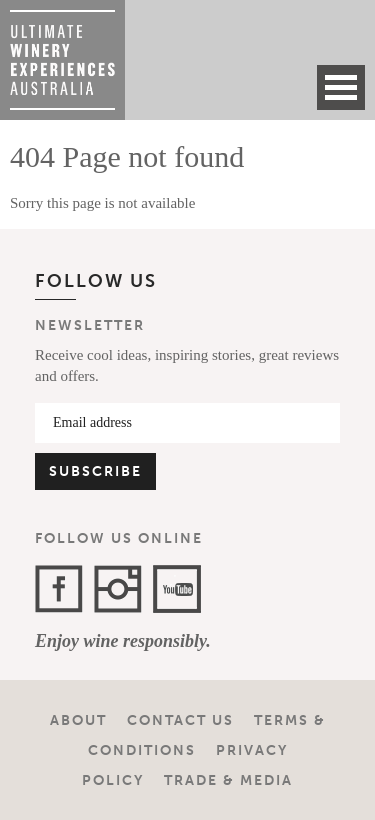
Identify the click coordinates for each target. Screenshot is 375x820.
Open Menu (341, 87)
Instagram (118, 589)
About (78, 720)
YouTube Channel (177, 589)
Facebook (59, 589)
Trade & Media (228, 780)
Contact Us (180, 720)
